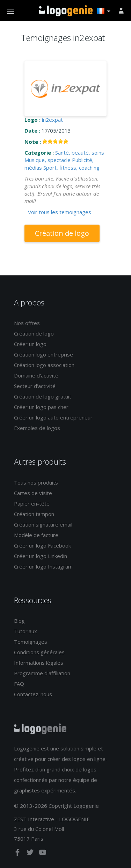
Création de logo (62, 233)
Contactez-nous (33, 694)
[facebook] (18, 854)
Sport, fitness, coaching (71, 168)
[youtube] (43, 854)
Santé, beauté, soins (80, 153)
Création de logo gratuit (43, 396)
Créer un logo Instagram (43, 566)
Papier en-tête (32, 503)
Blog (19, 621)
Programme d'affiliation (42, 673)
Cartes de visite (33, 493)
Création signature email (43, 524)
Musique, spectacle (48, 160)
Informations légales (39, 663)
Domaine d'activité (36, 375)
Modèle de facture (36, 535)
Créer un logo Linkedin (41, 556)
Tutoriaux (26, 631)
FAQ (19, 684)
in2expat (52, 120)
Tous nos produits (36, 482)
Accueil (66, 11)
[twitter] (31, 854)
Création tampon (34, 514)
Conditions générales (39, 652)
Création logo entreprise (43, 354)
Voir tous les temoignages (60, 212)
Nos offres (27, 323)
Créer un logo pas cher (41, 407)
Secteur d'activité (35, 386)
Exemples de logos (37, 428)
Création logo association (44, 365)
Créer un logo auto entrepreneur (53, 417)
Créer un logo (30, 344)
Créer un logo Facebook (42, 545)
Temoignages (31, 642)
